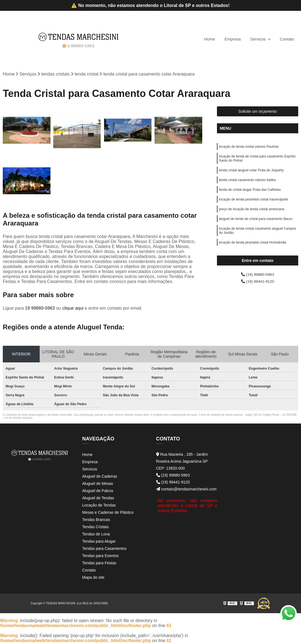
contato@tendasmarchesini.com (186, 490)
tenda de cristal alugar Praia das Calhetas (250, 195)
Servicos (256, 39)
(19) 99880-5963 (258, 278)
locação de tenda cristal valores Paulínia (249, 148)
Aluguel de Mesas (98, 484)
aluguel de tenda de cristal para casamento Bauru (256, 227)
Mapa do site (93, 578)
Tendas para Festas (99, 564)
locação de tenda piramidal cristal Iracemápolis (253, 206)
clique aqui (73, 309)
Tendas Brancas (96, 520)
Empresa (229, 39)
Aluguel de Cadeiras (100, 477)
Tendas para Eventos (100, 557)
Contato (286, 39)
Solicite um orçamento (258, 112)
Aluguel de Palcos (98, 492)
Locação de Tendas (99, 506)
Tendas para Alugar (99, 542)
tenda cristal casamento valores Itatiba (247, 185)
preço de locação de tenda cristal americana (251, 216)
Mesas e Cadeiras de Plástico (108, 513)
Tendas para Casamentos (104, 549)
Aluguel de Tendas (98, 499)
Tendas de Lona (96, 535)
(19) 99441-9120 (258, 286)
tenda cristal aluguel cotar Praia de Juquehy (251, 174)
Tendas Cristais (95, 528)
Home (205, 39)
